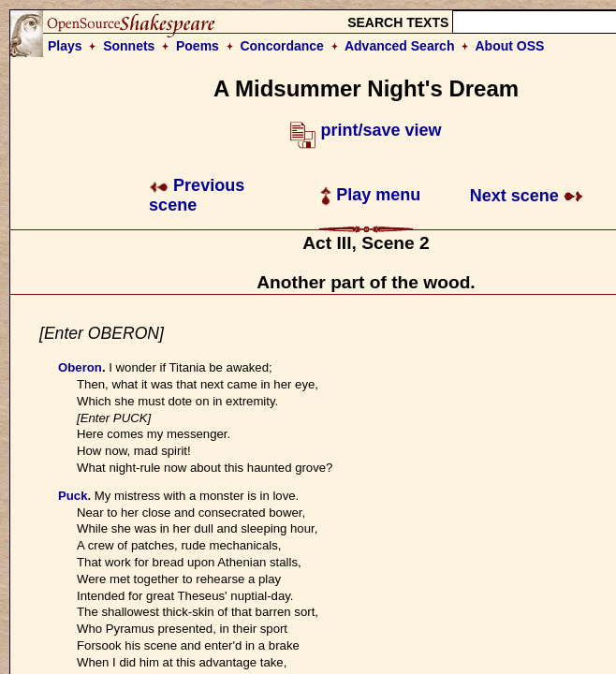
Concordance (281, 46)
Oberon (80, 367)
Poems (198, 46)
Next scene (527, 196)
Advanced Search (400, 46)
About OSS (510, 46)
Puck (73, 496)
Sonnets (129, 46)
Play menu (370, 195)
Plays (65, 46)
